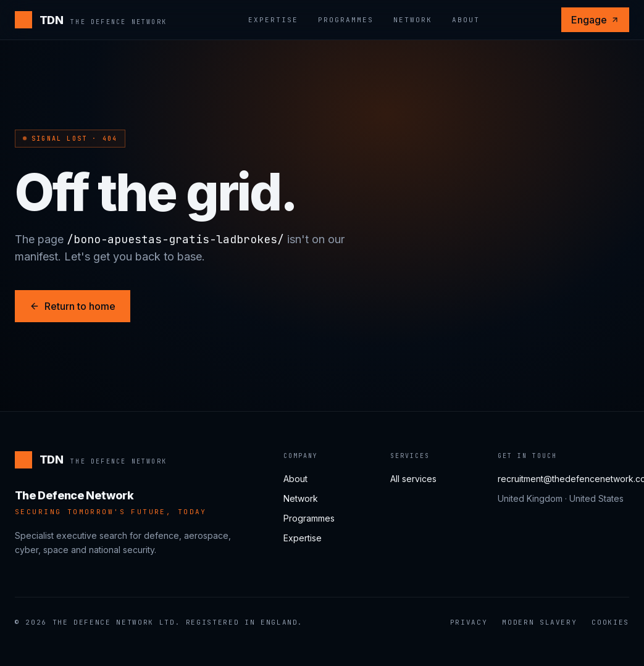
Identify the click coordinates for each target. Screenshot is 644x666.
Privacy (469, 622)
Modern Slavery (539, 622)
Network (413, 20)
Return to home (73, 306)
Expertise (273, 20)
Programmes (346, 20)
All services (413, 479)
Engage (595, 20)
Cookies (610, 622)
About (466, 20)
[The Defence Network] (91, 20)
